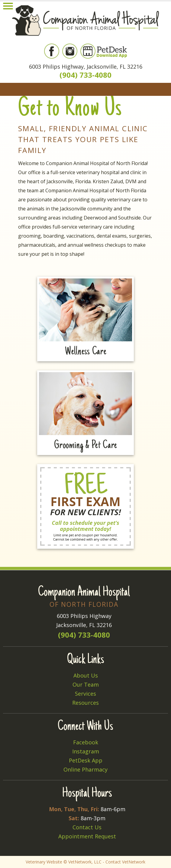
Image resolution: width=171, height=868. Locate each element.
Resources (85, 703)
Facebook (86, 742)
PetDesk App (86, 760)
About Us (86, 675)
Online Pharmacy (85, 769)
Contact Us (87, 827)
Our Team (86, 684)
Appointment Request (87, 836)
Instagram (86, 751)
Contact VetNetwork (125, 862)
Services (85, 694)
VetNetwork (80, 862)
